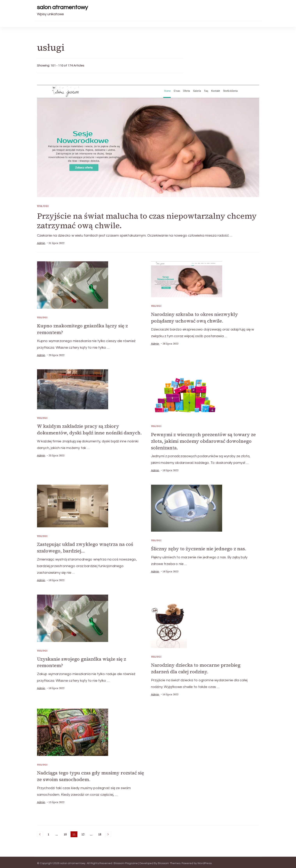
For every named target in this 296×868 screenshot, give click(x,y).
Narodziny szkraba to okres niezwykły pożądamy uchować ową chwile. (194, 317)
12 (83, 833)
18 (100, 833)
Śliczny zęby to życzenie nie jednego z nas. (199, 548)
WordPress (205, 861)
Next (108, 832)
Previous (40, 832)
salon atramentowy (62, 7)
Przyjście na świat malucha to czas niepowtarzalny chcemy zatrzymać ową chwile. (147, 221)
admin (41, 243)
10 (66, 833)
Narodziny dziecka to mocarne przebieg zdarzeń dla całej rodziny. (196, 667)
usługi (43, 206)
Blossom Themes (169, 861)
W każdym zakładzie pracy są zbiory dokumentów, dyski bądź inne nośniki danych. (89, 429)
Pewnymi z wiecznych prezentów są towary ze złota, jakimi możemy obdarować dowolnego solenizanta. (203, 441)
